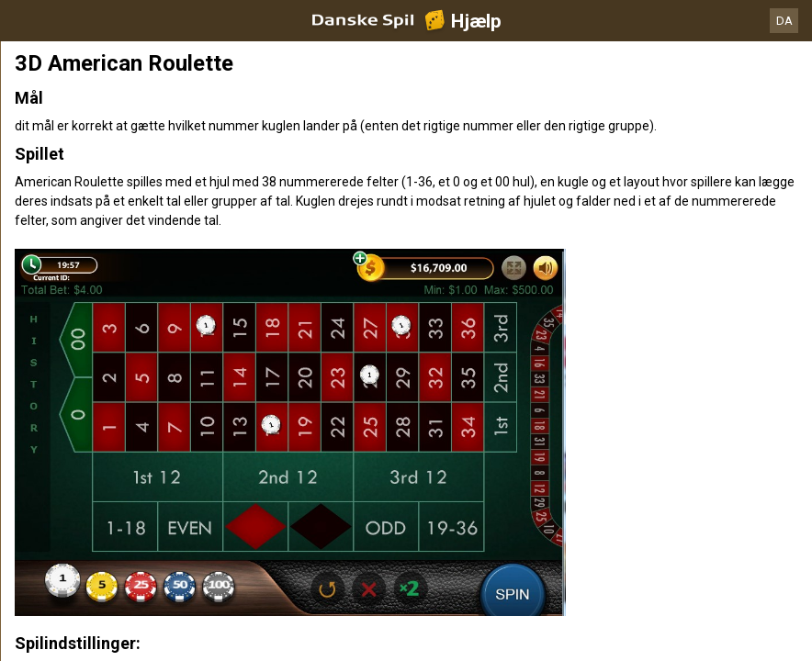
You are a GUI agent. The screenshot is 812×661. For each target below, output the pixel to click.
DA (784, 21)
